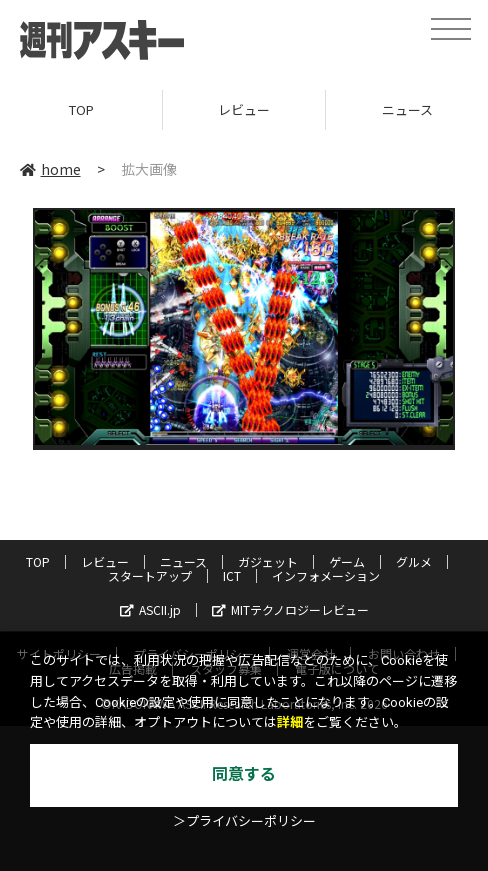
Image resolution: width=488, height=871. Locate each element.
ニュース (183, 561)
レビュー (244, 109)
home (50, 169)
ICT (232, 575)
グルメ (414, 561)
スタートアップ (150, 575)
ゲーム (347, 561)
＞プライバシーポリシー (244, 821)
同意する (244, 774)
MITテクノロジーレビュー (290, 609)
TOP (81, 109)
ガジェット (268, 561)
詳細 (290, 722)
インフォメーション (326, 575)
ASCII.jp (150, 609)
